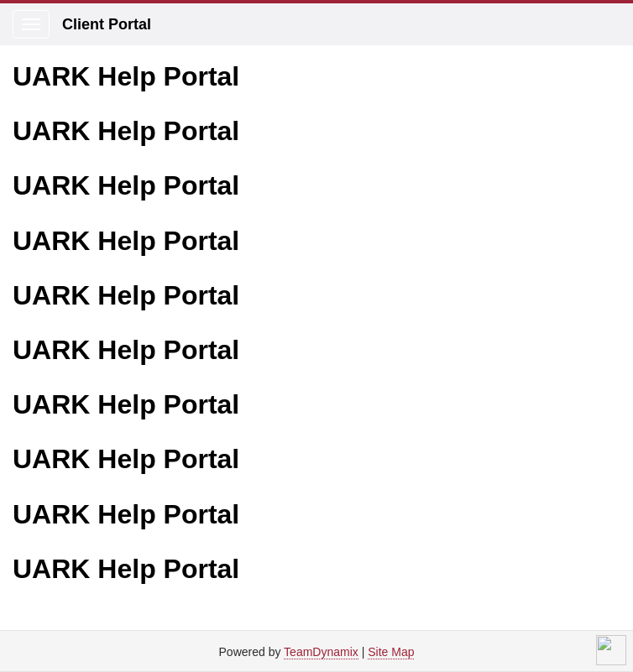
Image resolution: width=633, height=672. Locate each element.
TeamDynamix (321, 652)
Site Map (391, 652)
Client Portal (107, 24)
